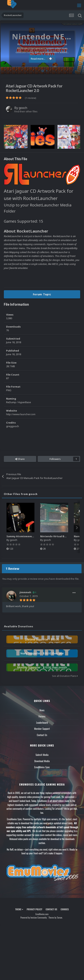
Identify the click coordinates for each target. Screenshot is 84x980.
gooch (23, 108)
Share (20, 459)
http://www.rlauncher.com (21, 414)
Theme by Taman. (55, 917)
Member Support (42, 729)
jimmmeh (25, 592)
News (42, 710)
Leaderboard (42, 723)
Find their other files (26, 111)
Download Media (42, 761)
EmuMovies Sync (42, 767)
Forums (42, 716)
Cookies (65, 909)
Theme (19, 909)
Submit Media (42, 755)
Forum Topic (42, 294)
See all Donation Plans (65, 676)
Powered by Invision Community (34, 917)
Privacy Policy (34, 909)
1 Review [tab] (13, 569)
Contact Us (42, 735)
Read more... (41, 59)
